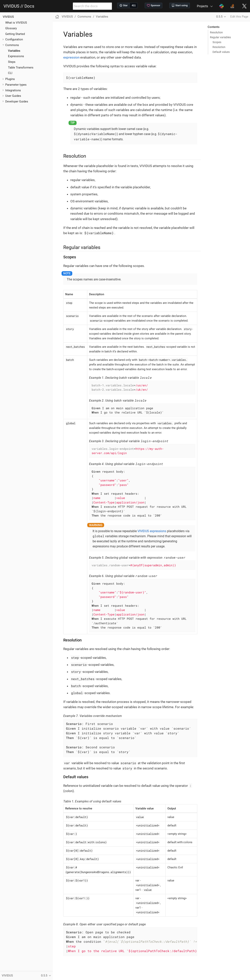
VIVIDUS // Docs (19, 6)
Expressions (16, 56)
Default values (221, 52)
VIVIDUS (8, 17)
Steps (12, 62)
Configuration (14, 39)
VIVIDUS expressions (152, 531)
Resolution (216, 32)
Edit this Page (239, 17)
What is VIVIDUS (16, 23)
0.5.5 (219, 17)
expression (71, 57)
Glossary (11, 28)
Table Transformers (21, 68)
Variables (14, 51)
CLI (10, 73)
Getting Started (15, 34)
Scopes (217, 42)
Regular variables (220, 37)
